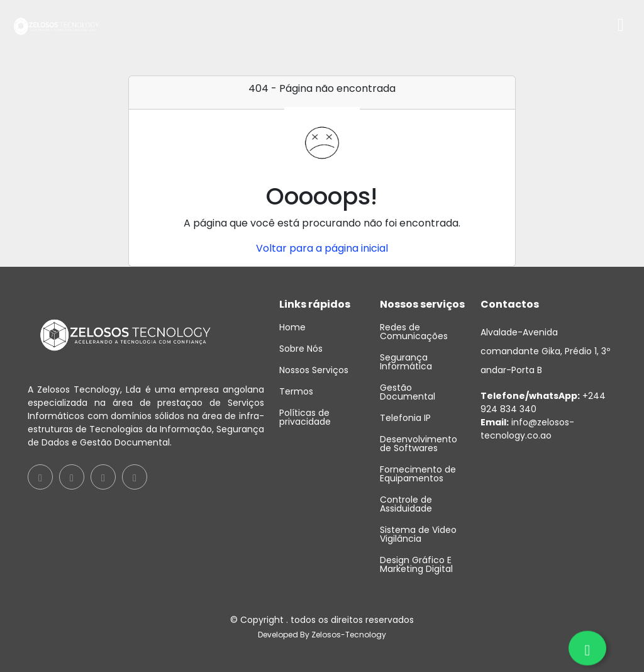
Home (292, 327)
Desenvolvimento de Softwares (419, 444)
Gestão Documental (408, 392)
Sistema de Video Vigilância (418, 534)
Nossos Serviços (314, 370)
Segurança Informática (406, 362)
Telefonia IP (405, 418)
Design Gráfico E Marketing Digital (416, 564)
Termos (296, 391)
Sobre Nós (301, 349)
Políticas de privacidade (305, 417)
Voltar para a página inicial (322, 248)
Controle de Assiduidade (406, 504)
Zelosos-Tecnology (349, 635)
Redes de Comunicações (414, 332)
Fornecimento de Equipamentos (418, 474)
